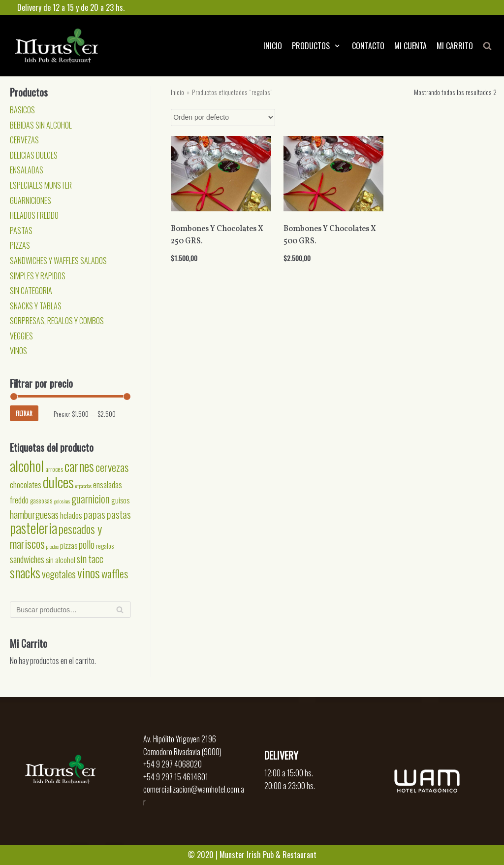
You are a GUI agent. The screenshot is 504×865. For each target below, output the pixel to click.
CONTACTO (368, 46)
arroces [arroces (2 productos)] (54, 469)
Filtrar (24, 413)
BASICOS (22, 110)
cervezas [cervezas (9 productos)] (112, 467)
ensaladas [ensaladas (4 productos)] (108, 484)
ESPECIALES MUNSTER (41, 185)
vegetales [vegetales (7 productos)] (59, 574)
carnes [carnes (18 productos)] (79, 466)
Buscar (120, 612)
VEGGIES (21, 336)
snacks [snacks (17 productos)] (25, 572)
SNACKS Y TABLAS (36, 306)
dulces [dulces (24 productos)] (58, 482)
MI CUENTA (410, 46)
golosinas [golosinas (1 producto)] (62, 501)
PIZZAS (20, 245)
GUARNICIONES (31, 200)
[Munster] (57, 46)
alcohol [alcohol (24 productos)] (27, 465)
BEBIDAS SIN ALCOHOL (41, 125)
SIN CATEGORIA (31, 291)
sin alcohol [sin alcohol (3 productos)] (61, 560)
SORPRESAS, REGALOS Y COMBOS (57, 321)
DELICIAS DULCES (34, 155)
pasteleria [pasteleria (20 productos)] (33, 528)
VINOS (18, 351)
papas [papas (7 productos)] (94, 514)
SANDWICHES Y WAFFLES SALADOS (58, 261)
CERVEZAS (24, 140)
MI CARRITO (455, 46)
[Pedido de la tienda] (223, 117)
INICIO (273, 46)
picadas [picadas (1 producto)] (52, 546)
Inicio (177, 92)
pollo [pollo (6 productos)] (87, 544)
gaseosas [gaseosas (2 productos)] (41, 500)
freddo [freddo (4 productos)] (19, 499)
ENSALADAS (27, 170)
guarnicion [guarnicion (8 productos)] (91, 499)
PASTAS (21, 231)
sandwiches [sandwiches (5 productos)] (27, 559)
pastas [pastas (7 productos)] (119, 514)
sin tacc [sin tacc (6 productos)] (90, 559)
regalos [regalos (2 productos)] (105, 546)
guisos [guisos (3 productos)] (120, 500)
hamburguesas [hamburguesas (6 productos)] (34, 514)
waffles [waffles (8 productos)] (115, 573)
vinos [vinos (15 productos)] (89, 572)
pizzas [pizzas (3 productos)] (69, 545)
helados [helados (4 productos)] (71, 515)
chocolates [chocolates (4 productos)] (26, 484)
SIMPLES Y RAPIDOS (38, 276)
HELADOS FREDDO (34, 215)
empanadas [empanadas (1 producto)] (83, 486)
